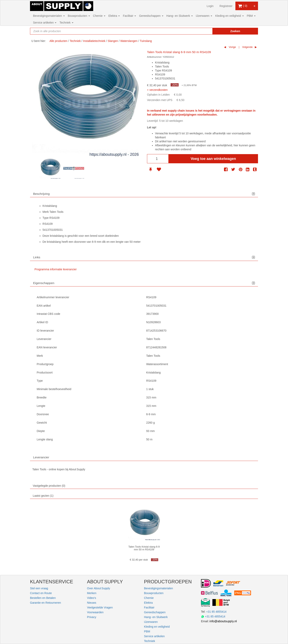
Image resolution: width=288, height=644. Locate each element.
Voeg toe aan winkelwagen (213, 159)
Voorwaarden (95, 612)
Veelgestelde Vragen (100, 607)
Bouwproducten (79, 16)
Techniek (66, 23)
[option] (50, 168)
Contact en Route (41, 593)
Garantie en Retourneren (45, 603)
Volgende (247, 47)
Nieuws (92, 603)
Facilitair (129, 16)
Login (210, 6)
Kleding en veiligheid (229, 16)
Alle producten (58, 41)
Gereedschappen (151, 16)
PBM (251, 16)
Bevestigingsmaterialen (49, 16)
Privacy (92, 617)
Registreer (226, 6)
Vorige (232, 47)
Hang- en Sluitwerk (180, 16)
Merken (92, 593)
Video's (91, 598)
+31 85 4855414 (216, 612)
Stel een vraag (39, 588)
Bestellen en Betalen (43, 598)
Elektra (114, 16)
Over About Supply (98, 588)
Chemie (99, 16)
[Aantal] (158, 159)
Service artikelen (45, 23)
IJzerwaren (204, 16)
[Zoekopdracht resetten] (201, 31)
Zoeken (235, 31)
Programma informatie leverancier (56, 269)
